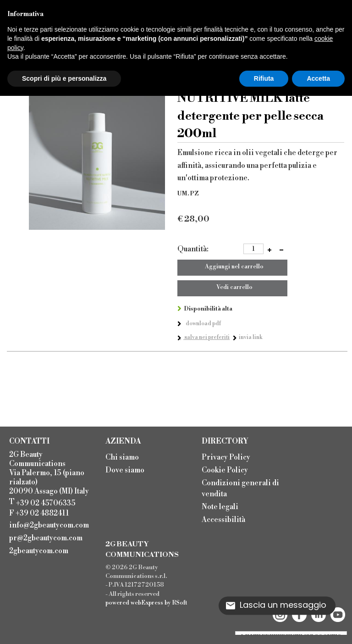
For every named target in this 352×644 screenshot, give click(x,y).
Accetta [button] (318, 78)
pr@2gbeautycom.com (46, 538)
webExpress (147, 603)
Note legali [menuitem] (220, 507)
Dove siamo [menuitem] (125, 470)
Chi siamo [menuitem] (122, 457)
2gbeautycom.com (39, 551)
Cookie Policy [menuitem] (225, 470)
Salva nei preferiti (206, 337)
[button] (269, 249)
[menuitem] (52, 524)
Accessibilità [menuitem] (223, 520)
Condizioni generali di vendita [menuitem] (240, 489)
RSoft (180, 603)
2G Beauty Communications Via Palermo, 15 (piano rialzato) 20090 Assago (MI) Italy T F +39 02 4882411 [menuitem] (49, 484)
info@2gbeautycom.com (49, 525)
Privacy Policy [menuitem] (226, 457)
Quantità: (193, 249)
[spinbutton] (253, 249)
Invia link (250, 337)
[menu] (149, 463)
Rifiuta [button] (264, 78)
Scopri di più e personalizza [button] (64, 78)
